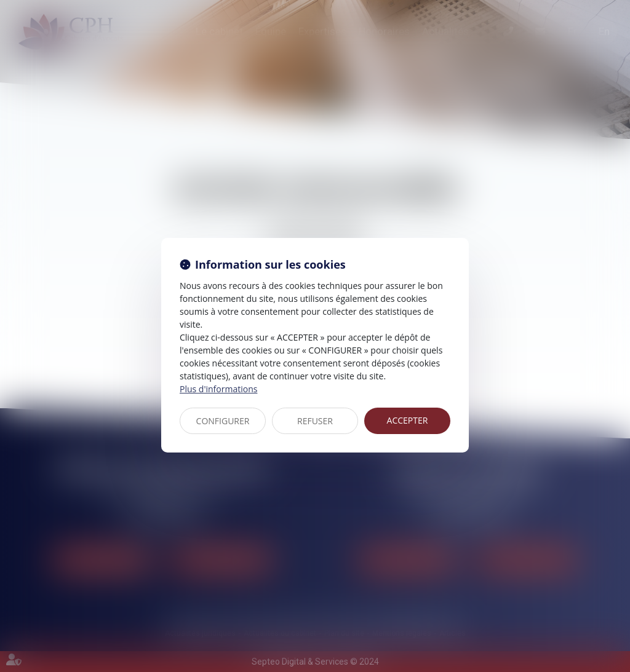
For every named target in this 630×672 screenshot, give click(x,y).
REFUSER (315, 421)
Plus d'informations (218, 389)
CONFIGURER (223, 421)
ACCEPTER (408, 420)
